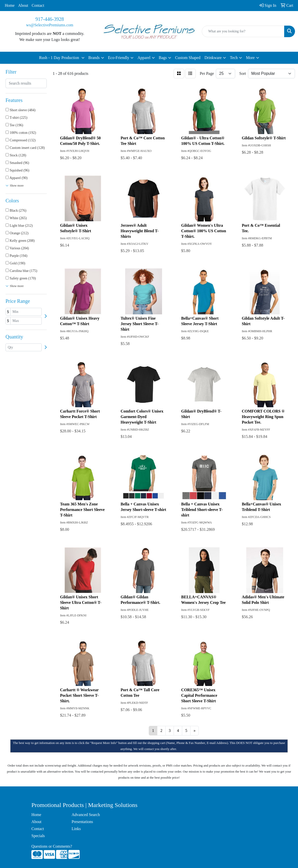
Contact (38, 5)
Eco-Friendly (119, 58)
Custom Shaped (188, 58)
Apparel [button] (144, 58)
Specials (38, 836)
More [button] (250, 58)
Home (10, 5)
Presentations (82, 822)
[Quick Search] (243, 31)
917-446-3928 (50, 19)
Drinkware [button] (213, 58)
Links (76, 829)
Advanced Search (86, 815)
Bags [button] (163, 58)
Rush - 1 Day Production (59, 58)
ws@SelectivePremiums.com (50, 25)
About (23, 5)
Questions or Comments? (52, 846)
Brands (94, 58)
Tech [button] (234, 58)
